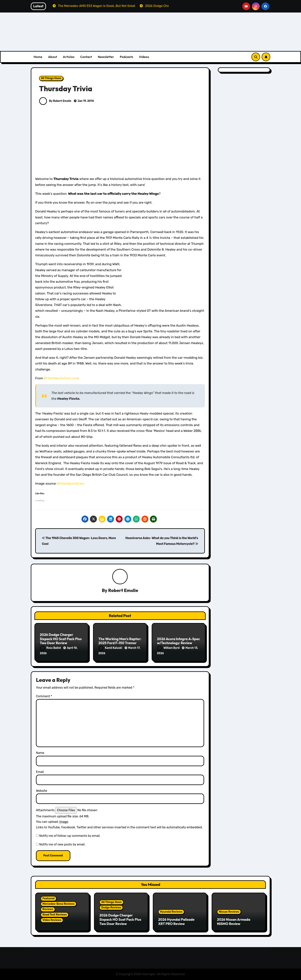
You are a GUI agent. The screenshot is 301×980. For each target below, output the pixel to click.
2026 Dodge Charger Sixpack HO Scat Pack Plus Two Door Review (61, 639)
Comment (44, 696)
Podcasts (126, 57)
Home (38, 57)
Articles (69, 57)
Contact (86, 57)
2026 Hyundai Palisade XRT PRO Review (176, 922)
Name (40, 753)
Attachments (45, 810)
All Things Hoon (51, 78)
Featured (49, 898)
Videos (144, 57)
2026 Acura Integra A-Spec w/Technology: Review (178, 641)
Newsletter (106, 57)
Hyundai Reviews (171, 912)
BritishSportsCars (71, 483)
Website (42, 791)
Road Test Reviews (55, 915)
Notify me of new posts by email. (62, 844)
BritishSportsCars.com (61, 378)
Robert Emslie (123, 590)
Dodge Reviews (111, 908)
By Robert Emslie (55, 101)
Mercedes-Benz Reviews (59, 904)
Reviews (48, 909)
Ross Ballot (51, 648)
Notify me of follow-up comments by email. (70, 836)
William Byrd (169, 648)
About (53, 57)
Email (40, 772)
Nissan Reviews (229, 912)
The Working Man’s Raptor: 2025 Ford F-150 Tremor (120, 641)
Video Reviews (52, 920)
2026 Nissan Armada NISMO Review (234, 922)
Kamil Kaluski (111, 648)
